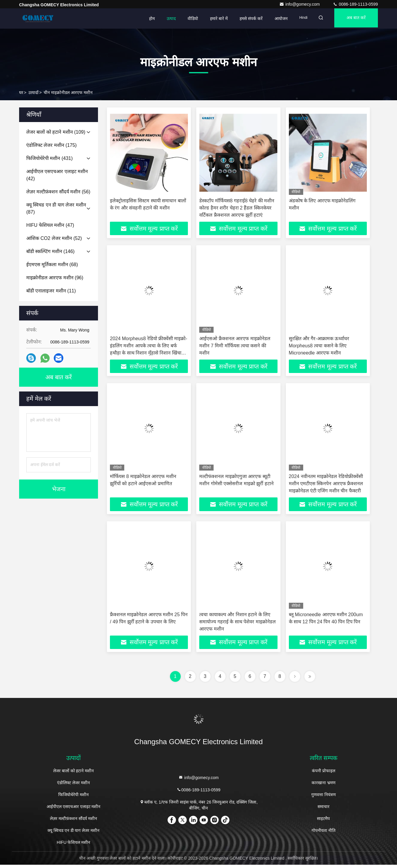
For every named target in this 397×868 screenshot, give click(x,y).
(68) (52, 265)
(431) (49, 158)
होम (144, 18)
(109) (56, 132)
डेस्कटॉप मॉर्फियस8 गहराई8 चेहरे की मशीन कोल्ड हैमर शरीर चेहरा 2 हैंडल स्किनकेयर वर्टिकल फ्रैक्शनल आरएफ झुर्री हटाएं (237, 208)
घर (21, 92)
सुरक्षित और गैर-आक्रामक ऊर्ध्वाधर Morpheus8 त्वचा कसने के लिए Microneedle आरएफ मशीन (319, 347)
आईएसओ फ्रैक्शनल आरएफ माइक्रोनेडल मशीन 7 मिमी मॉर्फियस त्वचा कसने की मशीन (235, 347)
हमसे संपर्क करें (244, 18)
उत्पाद (164, 18)
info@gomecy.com (300, 4)
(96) (55, 278)
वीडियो (185, 18)
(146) (50, 251)
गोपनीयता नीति (324, 834)
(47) (50, 225)
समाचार (324, 810)
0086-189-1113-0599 (355, 4)
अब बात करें (354, 18)
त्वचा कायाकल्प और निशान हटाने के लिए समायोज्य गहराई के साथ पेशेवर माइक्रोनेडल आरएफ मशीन (237, 624)
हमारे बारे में (211, 18)
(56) (58, 192)
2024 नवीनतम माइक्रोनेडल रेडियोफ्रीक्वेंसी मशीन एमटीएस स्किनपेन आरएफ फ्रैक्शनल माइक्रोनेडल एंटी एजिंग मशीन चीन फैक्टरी (326, 485)
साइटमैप (323, 822)
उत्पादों (33, 92)
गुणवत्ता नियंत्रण (324, 798)
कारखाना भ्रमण (324, 786)
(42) (57, 175)
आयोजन (274, 18)
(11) (51, 291)
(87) (56, 208)
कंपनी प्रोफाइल (324, 774)
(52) (54, 238)
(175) (52, 145)
